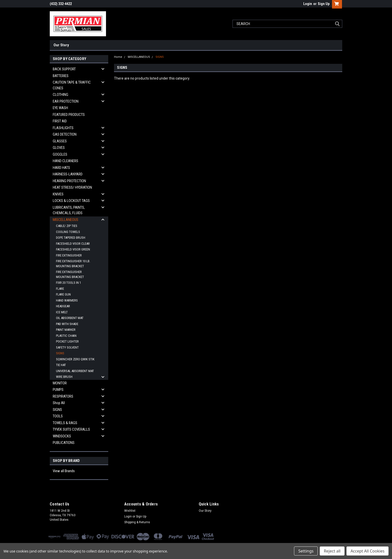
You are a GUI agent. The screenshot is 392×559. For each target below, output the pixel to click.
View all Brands (64, 471)
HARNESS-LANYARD (68, 174)
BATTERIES (61, 76)
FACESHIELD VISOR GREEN (73, 249)
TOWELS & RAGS (65, 423)
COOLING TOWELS (68, 232)
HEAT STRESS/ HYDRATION (72, 187)
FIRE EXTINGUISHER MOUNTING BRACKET (70, 274)
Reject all (332, 551)
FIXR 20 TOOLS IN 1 (68, 283)
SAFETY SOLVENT (67, 347)
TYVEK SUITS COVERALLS (71, 429)
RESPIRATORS (63, 396)
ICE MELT (62, 312)
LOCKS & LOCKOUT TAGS (71, 201)
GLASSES (60, 141)
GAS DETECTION (65, 134)
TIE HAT (61, 365)
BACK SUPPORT (64, 69)
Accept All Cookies (367, 551)
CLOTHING (60, 95)
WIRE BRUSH (64, 377)
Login (308, 4)
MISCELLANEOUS (65, 220)
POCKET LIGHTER (67, 341)
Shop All (59, 403)
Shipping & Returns (137, 522)
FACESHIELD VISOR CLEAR (73, 244)
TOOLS (58, 416)
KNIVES (58, 194)
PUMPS (58, 390)
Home (118, 57)
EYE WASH (60, 108)
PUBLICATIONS (64, 443)
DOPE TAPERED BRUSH (71, 238)
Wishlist (130, 511)
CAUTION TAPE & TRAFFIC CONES (72, 85)
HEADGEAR (63, 306)
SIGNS (60, 353)
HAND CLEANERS (65, 161)
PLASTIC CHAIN (66, 336)
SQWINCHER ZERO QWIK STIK (75, 359)
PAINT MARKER (66, 330)
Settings (306, 551)
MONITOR (60, 383)
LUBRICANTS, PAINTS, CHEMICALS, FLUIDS (69, 210)
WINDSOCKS (62, 436)
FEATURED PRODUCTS (69, 115)
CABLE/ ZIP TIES (67, 226)
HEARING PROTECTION (69, 181)
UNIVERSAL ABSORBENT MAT (75, 371)
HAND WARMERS (67, 300)
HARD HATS (61, 168)
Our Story (61, 45)
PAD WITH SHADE (67, 324)
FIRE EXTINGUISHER (69, 255)
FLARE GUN (63, 294)
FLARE (60, 289)
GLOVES (59, 148)
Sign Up (324, 4)
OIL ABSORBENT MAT (70, 318)
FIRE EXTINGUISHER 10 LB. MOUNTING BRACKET (73, 264)
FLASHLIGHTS (63, 128)
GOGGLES (60, 154)
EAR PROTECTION (66, 101)
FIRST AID (60, 121)
